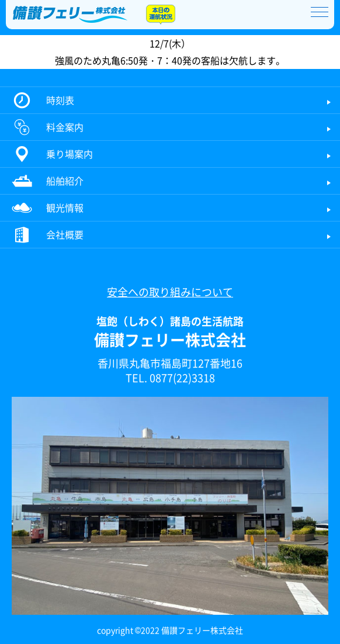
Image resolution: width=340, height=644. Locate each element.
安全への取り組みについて (170, 292)
